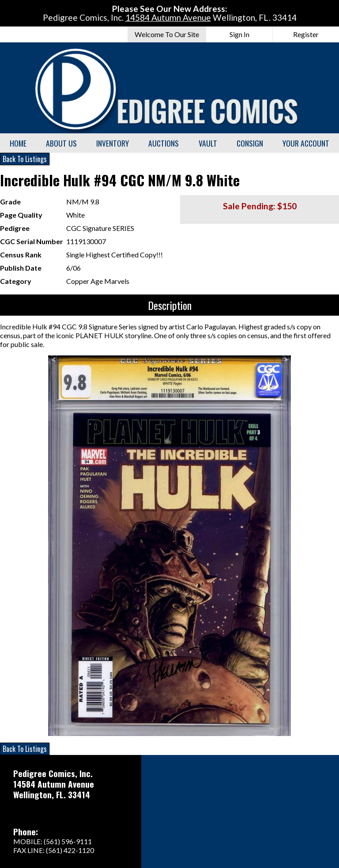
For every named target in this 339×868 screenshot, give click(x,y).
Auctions (164, 143)
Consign (250, 143)
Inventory (113, 143)
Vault (208, 143)
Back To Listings (25, 159)
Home (18, 143)
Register (306, 34)
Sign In (239, 34)
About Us (61, 143)
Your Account (306, 143)
